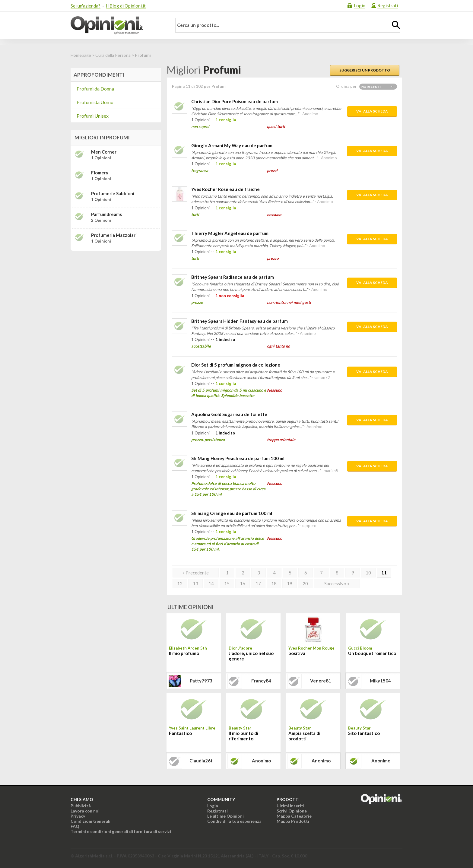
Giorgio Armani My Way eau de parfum (232, 145)
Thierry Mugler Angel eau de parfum (230, 233)
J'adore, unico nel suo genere (251, 656)
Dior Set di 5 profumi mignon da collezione (236, 365)
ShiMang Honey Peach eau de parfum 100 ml (238, 458)
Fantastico (180, 733)
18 (274, 583)
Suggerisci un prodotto (365, 70)
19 (290, 583)
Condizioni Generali (90, 821)
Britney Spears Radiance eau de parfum (233, 277)
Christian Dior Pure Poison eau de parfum (235, 101)
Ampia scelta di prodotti (304, 736)
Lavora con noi (85, 811)
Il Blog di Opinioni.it (126, 6)
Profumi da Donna (95, 89)
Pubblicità (81, 806)
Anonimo (261, 761)
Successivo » (337, 583)
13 (195, 583)
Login (360, 5)
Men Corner (104, 152)
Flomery (100, 173)
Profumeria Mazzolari (114, 235)
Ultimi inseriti (290, 806)
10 (368, 573)
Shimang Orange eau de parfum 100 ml (232, 513)
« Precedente (196, 573)
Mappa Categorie (294, 816)
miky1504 (380, 681)
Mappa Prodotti (293, 821)
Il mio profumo (184, 653)
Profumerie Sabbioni (113, 193)
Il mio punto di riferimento (243, 736)
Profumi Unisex (93, 116)
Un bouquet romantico (372, 653)
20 (305, 583)
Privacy (78, 816)
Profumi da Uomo (95, 102)
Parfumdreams (106, 214)
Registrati (388, 5)
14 (211, 583)
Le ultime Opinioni (225, 816)
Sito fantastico (364, 733)
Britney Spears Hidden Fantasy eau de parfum (240, 321)
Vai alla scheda (372, 111)
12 (180, 583)
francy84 (261, 681)
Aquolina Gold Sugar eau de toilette (229, 414)
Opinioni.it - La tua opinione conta (117, 25)
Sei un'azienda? (86, 6)
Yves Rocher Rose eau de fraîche (225, 189)
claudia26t (201, 761)
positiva (297, 653)
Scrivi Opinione (292, 811)
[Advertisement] (116, 293)
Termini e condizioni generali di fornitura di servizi (121, 831)
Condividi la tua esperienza (234, 821)
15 (227, 583)
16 (243, 583)
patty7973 (201, 681)
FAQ (75, 826)
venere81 (321, 681)
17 (258, 583)
